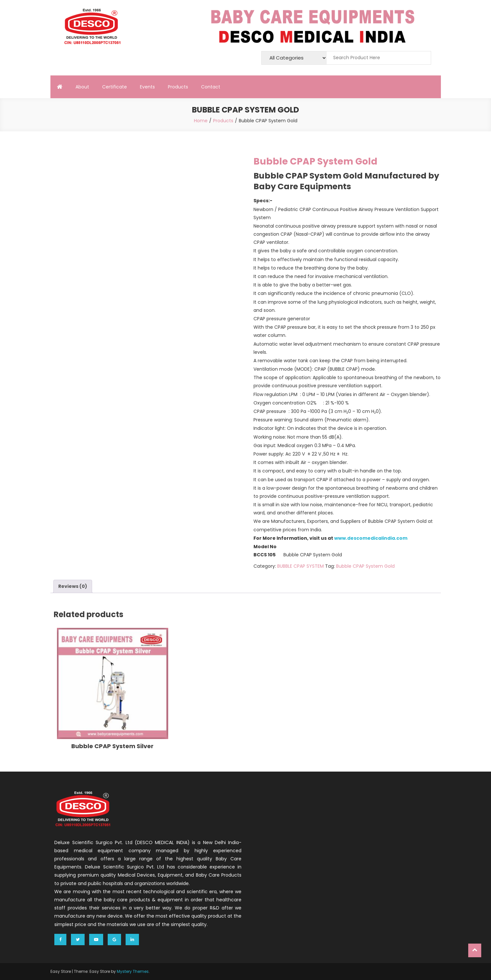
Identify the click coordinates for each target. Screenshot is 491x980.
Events (147, 87)
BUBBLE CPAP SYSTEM (300, 566)
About (82, 87)
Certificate (115, 87)
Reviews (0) (73, 586)
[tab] (73, 586)
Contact (211, 87)
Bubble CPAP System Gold (365, 566)
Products (178, 87)
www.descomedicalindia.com (371, 538)
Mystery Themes (133, 971)
